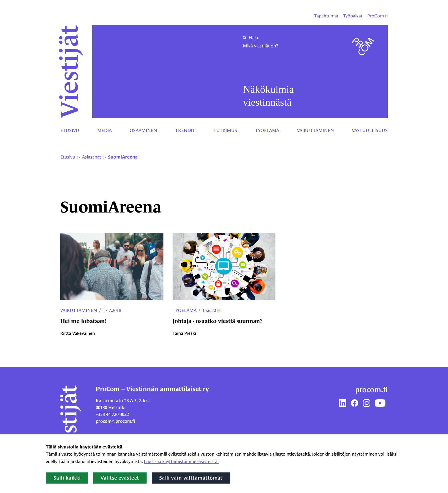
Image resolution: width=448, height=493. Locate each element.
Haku (251, 38)
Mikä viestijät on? (260, 46)
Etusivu (70, 130)
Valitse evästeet (120, 478)
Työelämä (267, 130)
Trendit (185, 130)
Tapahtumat (326, 16)
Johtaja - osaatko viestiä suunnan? (218, 321)
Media (104, 130)
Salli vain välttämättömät (191, 478)
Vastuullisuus (370, 130)
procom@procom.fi (115, 421)
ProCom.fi (377, 16)
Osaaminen (143, 130)
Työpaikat (353, 16)
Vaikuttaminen (316, 130)
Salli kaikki (67, 478)
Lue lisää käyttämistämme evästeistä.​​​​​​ (181, 461)
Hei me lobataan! (83, 321)
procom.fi (371, 390)
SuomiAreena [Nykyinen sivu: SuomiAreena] (123, 157)
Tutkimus (225, 130)
